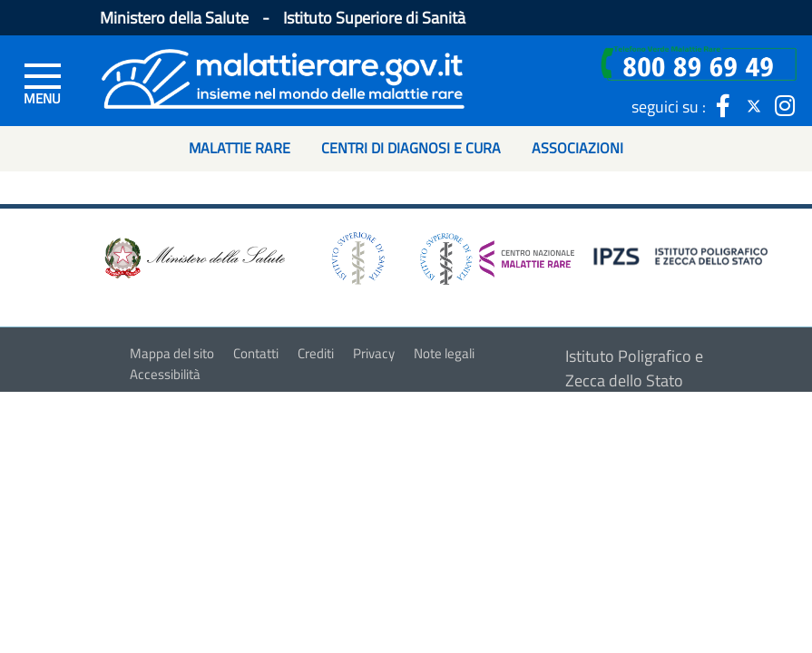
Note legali (444, 353)
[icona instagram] (785, 106)
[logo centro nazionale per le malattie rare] (497, 253)
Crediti (316, 353)
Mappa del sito (172, 353)
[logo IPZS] (683, 255)
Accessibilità (165, 374)
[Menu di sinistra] (43, 83)
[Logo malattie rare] (283, 77)
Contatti (256, 353)
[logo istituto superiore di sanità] (357, 257)
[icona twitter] (754, 106)
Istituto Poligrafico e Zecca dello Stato (634, 368)
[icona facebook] (723, 106)
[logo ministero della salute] (193, 257)
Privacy (374, 353)
